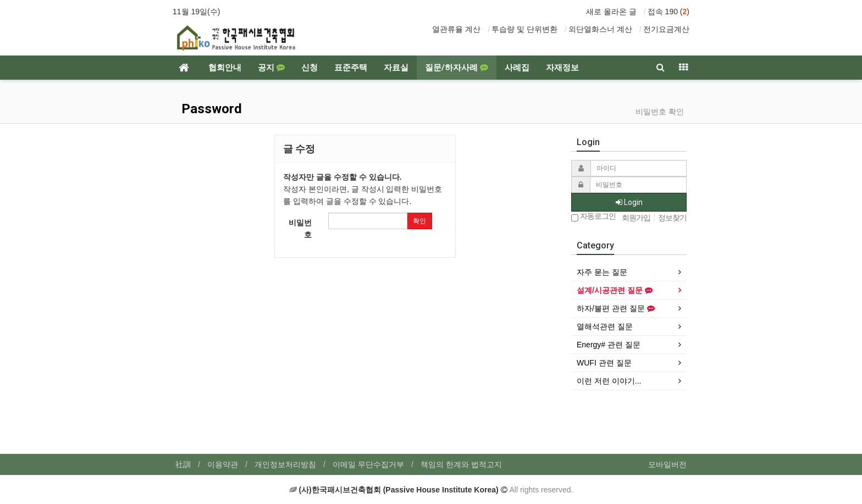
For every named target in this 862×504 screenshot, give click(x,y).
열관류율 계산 (456, 29)
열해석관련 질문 (605, 326)
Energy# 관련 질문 (609, 345)
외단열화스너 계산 (600, 29)
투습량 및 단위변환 (524, 29)
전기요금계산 (666, 29)
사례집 (517, 68)
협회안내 (225, 68)
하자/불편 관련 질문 (616, 308)
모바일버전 (667, 464)
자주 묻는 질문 (602, 272)
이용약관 (223, 464)
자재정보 (562, 68)
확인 (419, 221)
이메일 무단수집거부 (368, 464)
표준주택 (351, 68)
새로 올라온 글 (611, 12)
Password (210, 109)
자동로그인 (593, 217)
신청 (310, 68)
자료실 (396, 68)
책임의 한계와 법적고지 (461, 464)
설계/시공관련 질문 (615, 290)
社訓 (183, 464)
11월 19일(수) (196, 12)
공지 (271, 68)
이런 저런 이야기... (609, 381)
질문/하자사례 (457, 68)
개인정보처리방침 (285, 464)
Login (629, 202)
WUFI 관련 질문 (604, 363)
